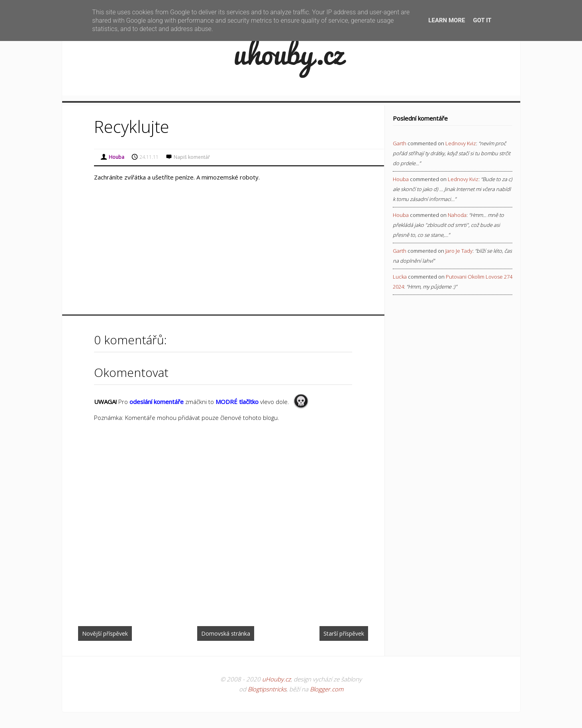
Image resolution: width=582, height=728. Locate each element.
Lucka (400, 277)
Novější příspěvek (105, 633)
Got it (482, 20)
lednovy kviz (461, 143)
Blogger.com (327, 689)
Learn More (447, 20)
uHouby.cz (276, 679)
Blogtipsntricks (267, 689)
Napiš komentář (192, 157)
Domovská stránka (226, 633)
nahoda (457, 215)
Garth (400, 143)
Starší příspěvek (344, 633)
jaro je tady (459, 251)
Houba (401, 179)
